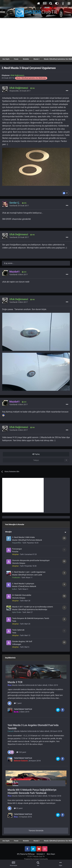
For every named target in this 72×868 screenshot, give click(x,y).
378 (24, 203)
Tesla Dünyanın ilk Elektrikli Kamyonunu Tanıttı (31, 618)
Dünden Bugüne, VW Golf (22, 641)
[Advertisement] (36, 37)
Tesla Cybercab (18, 630)
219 (24, 272)
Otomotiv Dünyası (19, 563)
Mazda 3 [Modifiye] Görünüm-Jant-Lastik (27, 575)
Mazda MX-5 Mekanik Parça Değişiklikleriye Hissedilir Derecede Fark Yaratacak (32, 791)
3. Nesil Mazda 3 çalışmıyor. (23, 584)
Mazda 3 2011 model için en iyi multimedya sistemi (33, 607)
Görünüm (41, 854)
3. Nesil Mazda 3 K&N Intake (23, 537)
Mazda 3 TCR (15, 682)
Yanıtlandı (19, 206)
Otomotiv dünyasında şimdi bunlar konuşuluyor (31, 560)
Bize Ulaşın (51, 854)
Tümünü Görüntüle (36, 831)
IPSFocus (31, 854)
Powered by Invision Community (36, 859)
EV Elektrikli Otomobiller (22, 595)
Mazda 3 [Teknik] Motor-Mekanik (24, 586)
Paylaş (36, 454)
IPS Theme (21, 854)
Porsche (15, 552)
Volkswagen (17, 644)
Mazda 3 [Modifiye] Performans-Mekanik (27, 540)
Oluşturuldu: (20, 91)
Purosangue (17, 549)
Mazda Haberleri (19, 685)
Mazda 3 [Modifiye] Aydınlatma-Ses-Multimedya (30, 610)
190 (33, 88)
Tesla (14, 621)
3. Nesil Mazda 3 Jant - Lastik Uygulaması (29, 572)
